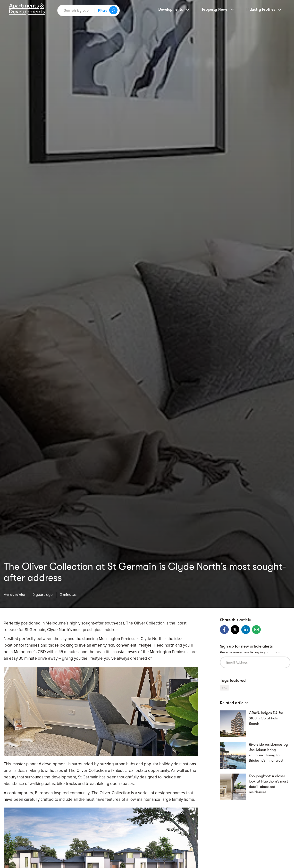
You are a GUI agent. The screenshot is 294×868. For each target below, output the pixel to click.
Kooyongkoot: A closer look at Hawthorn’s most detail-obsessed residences (268, 782)
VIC (224, 688)
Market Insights (17, 594)
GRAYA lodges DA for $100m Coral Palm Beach (266, 717)
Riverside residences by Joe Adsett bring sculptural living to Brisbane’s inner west (268, 751)
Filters (102, 10)
